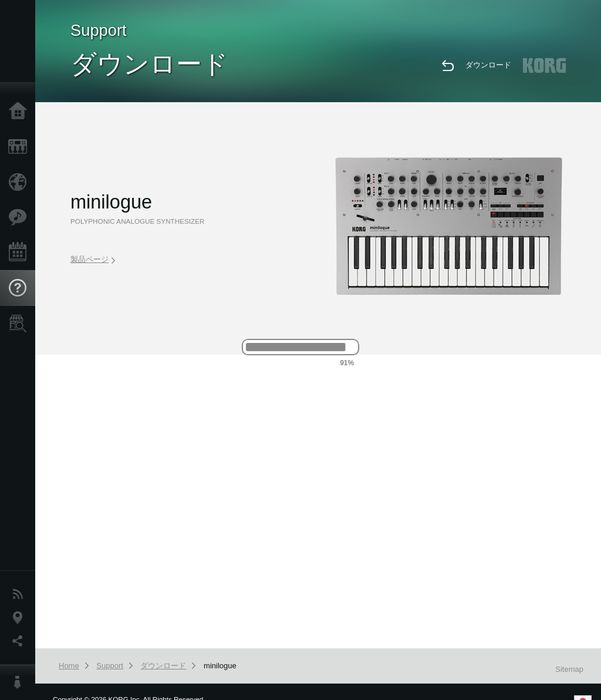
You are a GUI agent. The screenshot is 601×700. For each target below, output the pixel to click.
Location (21, 618)
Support (21, 288)
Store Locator (21, 324)
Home (21, 112)
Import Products (21, 182)
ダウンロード (488, 65)
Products (21, 147)
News (21, 594)
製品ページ (93, 259)
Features (21, 217)
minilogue (220, 666)
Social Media (21, 641)
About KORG (21, 682)
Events (21, 253)
